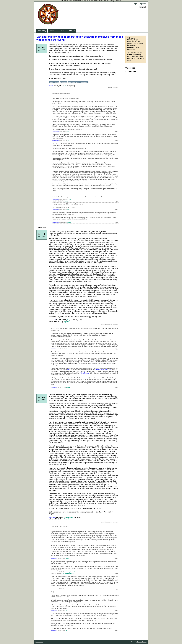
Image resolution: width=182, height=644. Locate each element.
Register (142, 4)
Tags (62, 31)
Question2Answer (142, 642)
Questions (53, 31)
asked (51, 86)
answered (52, 320)
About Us (71, 31)
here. (69, 370)
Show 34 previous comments (60, 526)
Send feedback (39, 642)
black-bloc (63, 82)
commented (55, 132)
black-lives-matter (74, 82)
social (51, 82)
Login (135, 4)
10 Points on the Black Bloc (103, 370)
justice (57, 82)
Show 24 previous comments (61, 93)
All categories (131, 71)
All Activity (42, 31)
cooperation (84, 82)
